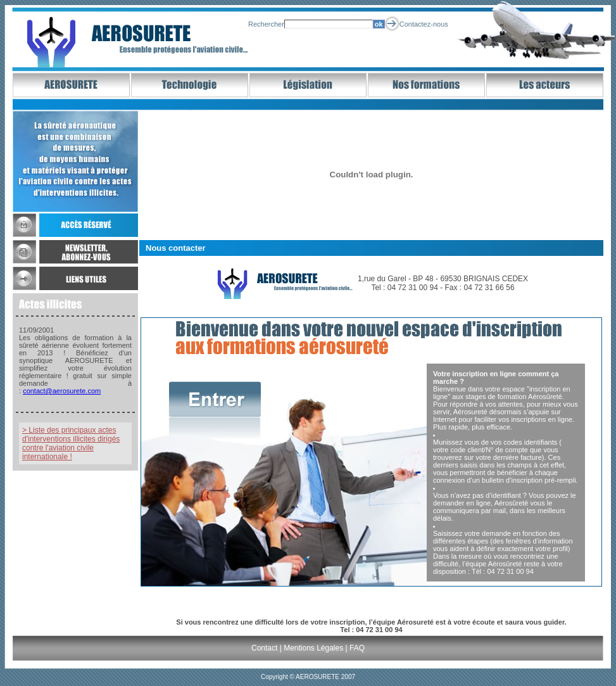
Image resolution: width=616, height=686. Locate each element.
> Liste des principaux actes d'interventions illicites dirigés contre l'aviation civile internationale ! (71, 443)
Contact (264, 648)
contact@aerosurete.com (62, 391)
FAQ (357, 648)
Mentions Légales (313, 648)
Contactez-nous (424, 24)
